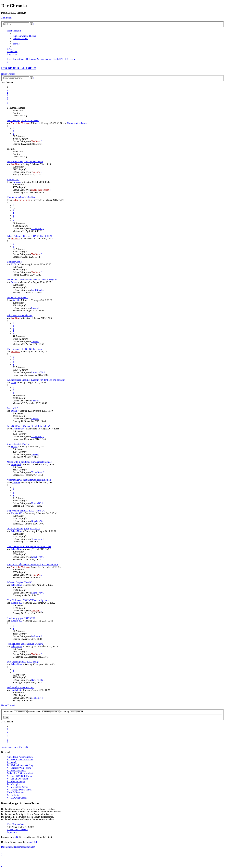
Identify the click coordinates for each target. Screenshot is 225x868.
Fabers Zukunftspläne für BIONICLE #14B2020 (29, 236)
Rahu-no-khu (37, 680)
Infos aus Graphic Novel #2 (20, 582)
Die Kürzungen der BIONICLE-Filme (25, 349)
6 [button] (8, 100)
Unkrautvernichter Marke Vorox (22, 197)
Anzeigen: (16, 712)
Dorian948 (36, 503)
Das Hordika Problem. (17, 298)
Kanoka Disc (13, 179)
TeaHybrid (16, 464)
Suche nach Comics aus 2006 (21, 687)
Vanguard (17, 182)
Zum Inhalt (6, 18)
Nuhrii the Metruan (20, 123)
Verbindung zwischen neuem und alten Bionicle (29, 480)
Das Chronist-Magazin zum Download (25, 162)
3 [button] (8, 92)
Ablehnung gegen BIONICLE (21, 618)
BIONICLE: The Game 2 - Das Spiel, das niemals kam (32, 564)
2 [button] (8, 90)
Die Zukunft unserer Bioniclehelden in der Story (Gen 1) (33, 280)
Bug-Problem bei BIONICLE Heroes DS (26, 511)
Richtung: (72, 712)
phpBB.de (33, 842)
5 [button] (8, 98)
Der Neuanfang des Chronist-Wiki (23, 121)
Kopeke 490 (17, 513)
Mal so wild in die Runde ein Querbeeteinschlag (29, 462)
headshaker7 (18, 429)
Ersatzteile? (12, 408)
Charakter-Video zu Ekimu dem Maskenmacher (29, 546)
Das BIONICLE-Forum (19, 68)
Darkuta (16, 482)
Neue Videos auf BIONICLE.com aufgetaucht (28, 600)
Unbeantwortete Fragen (18, 444)
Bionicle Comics (15, 262)
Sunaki (14, 282)
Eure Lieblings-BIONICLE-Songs (23, 662)
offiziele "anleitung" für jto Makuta (23, 529)
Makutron (36, 636)
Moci (13, 382)
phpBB (16, 837)
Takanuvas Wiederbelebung (20, 315)
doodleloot (16, 690)
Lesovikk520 (37, 372)
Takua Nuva (37, 229)
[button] (7, 103)
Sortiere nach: (44, 712)
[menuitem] (25, 36)
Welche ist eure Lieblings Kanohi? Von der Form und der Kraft (36, 380)
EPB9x (14, 264)
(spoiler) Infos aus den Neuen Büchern (25, 644)
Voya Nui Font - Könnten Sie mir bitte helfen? (28, 426)
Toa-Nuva (36, 141)
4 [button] (8, 95)
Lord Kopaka (37, 290)
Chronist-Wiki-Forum (77, 123)
